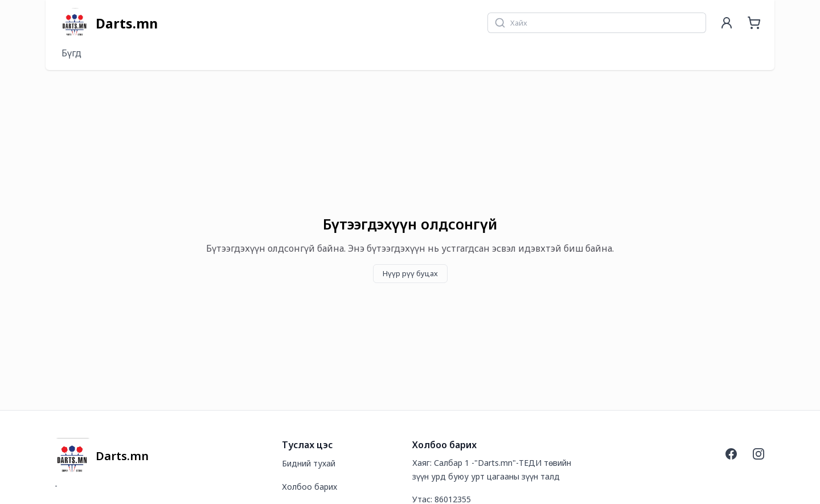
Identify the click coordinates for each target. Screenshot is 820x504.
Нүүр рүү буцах (410, 273)
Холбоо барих (309, 487)
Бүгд (71, 53)
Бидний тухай (309, 463)
